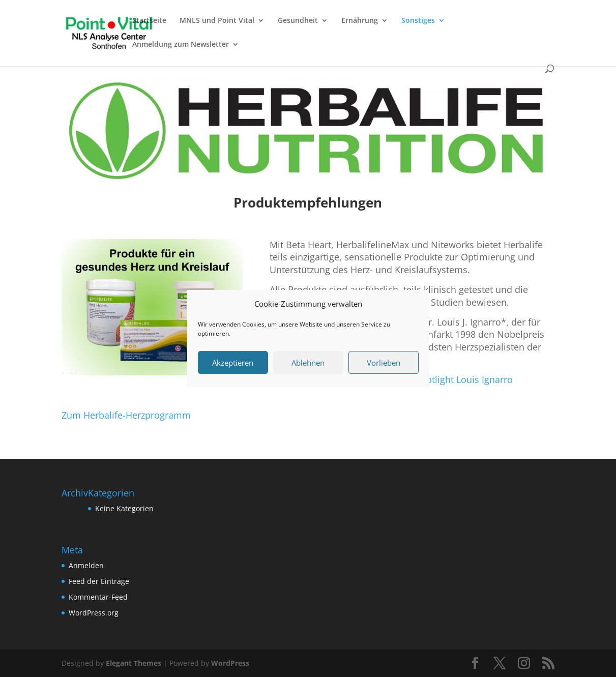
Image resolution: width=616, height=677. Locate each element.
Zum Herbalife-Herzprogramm (126, 415)
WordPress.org (94, 613)
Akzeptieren (233, 363)
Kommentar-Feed (98, 597)
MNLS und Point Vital (217, 21)
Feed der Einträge (99, 581)
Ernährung (360, 21)
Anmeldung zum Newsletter (181, 45)
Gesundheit (298, 21)
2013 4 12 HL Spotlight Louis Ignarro (436, 379)
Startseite (149, 21)
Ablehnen (308, 363)
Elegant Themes (134, 663)
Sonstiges (418, 21)
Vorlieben (384, 363)
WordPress (230, 663)
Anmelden (86, 565)
